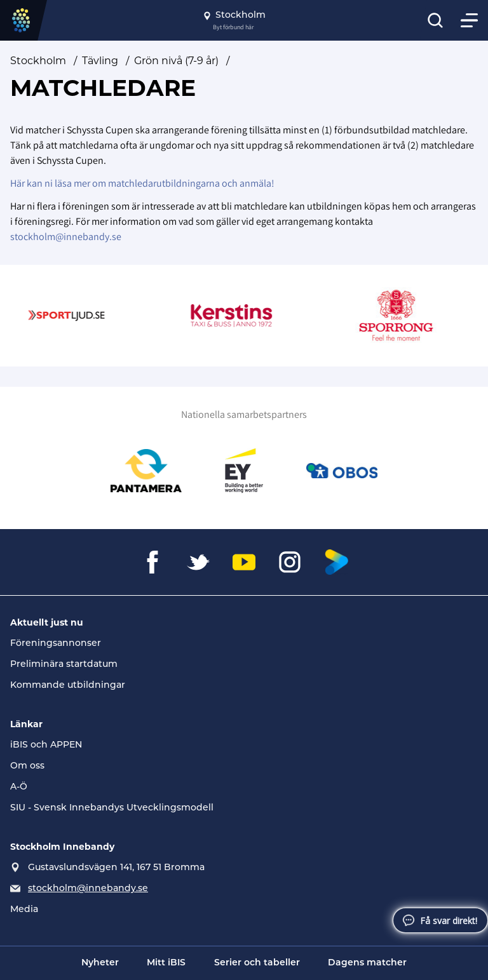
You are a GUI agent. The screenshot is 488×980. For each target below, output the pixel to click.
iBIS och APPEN (46, 745)
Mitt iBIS (166, 963)
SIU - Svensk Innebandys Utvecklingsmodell (112, 808)
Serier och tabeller (257, 963)
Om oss (27, 766)
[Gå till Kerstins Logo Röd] (238, 316)
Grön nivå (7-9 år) (176, 61)
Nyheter (100, 963)
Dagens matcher (367, 963)
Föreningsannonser (56, 644)
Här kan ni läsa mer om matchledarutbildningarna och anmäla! (142, 183)
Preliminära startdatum (64, 665)
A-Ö (19, 787)
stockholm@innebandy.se (66, 237)
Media (24, 910)
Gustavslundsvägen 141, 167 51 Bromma (116, 868)
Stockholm (38, 61)
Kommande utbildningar (68, 686)
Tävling (100, 61)
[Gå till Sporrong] (403, 316)
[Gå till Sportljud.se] (74, 316)
